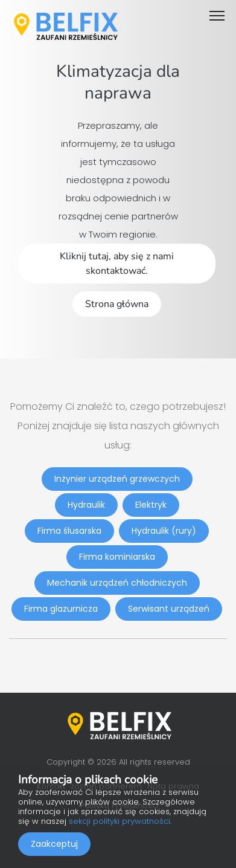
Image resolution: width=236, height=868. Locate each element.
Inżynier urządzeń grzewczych (117, 479)
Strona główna (117, 304)
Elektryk (151, 505)
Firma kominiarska (117, 557)
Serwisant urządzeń (169, 609)
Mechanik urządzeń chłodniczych (117, 583)
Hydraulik (86, 505)
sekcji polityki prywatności (120, 821)
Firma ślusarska (69, 531)
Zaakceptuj (54, 844)
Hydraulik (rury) (164, 531)
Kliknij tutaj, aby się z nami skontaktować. (117, 264)
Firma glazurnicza (61, 609)
